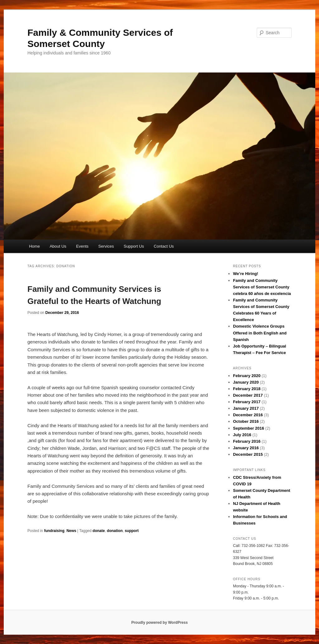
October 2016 (246, 421)
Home (34, 246)
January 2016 (246, 448)
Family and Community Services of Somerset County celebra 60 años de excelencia (262, 287)
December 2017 (248, 395)
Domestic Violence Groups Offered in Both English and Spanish (260, 333)
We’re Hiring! (246, 274)
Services (106, 246)
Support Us (134, 246)
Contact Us (164, 246)
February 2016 (247, 441)
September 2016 (249, 428)
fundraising (54, 531)
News (71, 531)
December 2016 (248, 415)
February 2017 (247, 402)
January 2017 (246, 408)
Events (82, 246)
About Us (58, 246)
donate (99, 531)
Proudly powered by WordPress (159, 623)
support (132, 531)
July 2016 (242, 435)
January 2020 (246, 382)
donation (115, 531)
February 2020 (247, 376)
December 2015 (248, 454)
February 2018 (247, 389)
